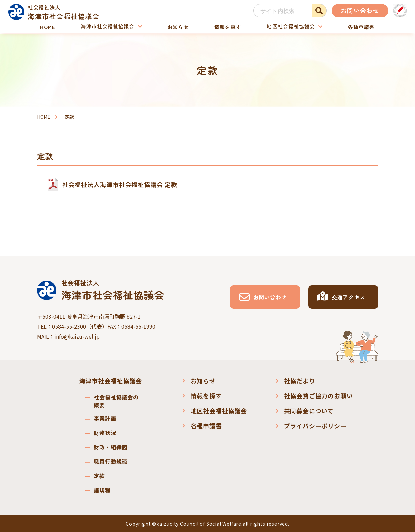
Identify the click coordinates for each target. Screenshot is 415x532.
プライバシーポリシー (315, 426)
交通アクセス (348, 297)
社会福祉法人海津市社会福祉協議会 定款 (120, 184)
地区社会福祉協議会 (290, 27)
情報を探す (227, 27)
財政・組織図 (110, 447)
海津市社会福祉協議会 (108, 27)
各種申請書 (360, 27)
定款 (99, 476)
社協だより (300, 381)
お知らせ (178, 27)
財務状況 (105, 433)
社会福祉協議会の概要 (116, 401)
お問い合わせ (360, 10)
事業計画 (105, 418)
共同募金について (309, 411)
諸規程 (102, 490)
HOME (48, 27)
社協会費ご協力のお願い (318, 396)
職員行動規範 (110, 461)
